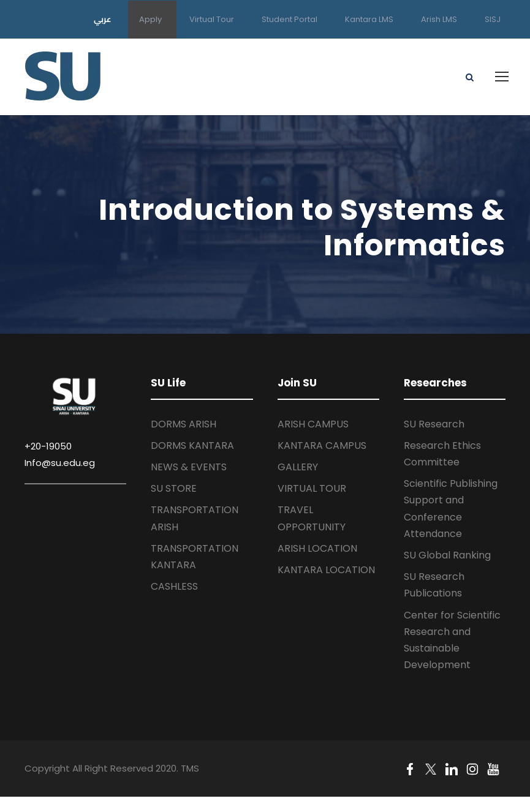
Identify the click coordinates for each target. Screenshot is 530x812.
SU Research (434, 424)
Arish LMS (439, 19)
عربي (103, 19)
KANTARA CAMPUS (322, 445)
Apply (150, 19)
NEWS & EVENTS (189, 467)
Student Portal (290, 19)
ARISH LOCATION (317, 548)
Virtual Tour (212, 19)
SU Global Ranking (447, 555)
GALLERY (298, 467)
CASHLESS (174, 586)
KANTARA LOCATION (326, 570)
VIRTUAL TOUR (312, 488)
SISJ (493, 19)
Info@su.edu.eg (60, 463)
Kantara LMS (369, 19)
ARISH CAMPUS (313, 424)
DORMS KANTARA (192, 445)
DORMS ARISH (184, 424)
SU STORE (174, 488)
